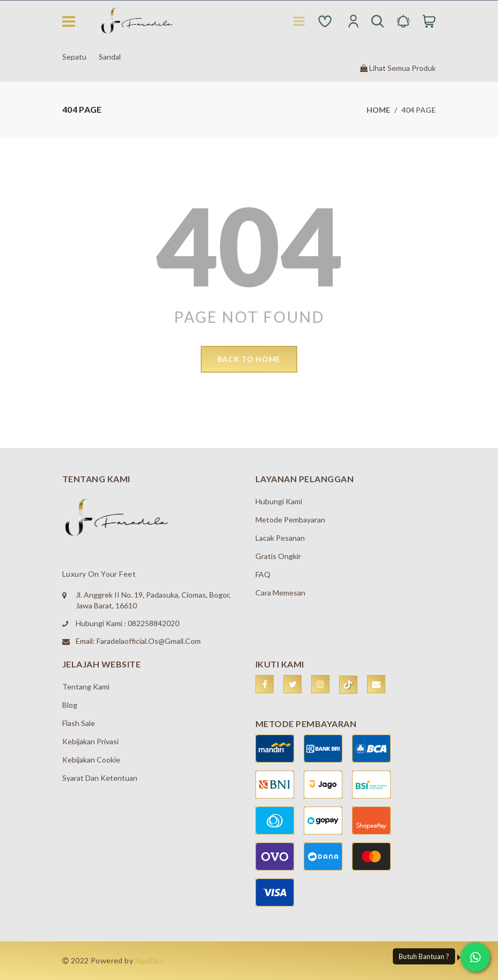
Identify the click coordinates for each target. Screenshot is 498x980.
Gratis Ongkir (278, 556)
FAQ (263, 574)
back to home (249, 359)
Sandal (110, 57)
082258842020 (153, 623)
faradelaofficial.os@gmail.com (149, 641)
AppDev (150, 960)
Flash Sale (79, 723)
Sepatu (74, 57)
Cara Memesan (280, 593)
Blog (70, 705)
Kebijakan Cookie (91, 760)
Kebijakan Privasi (90, 741)
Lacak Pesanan (280, 538)
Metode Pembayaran (290, 520)
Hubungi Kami (279, 501)
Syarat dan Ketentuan (100, 778)
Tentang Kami (86, 687)
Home (378, 110)
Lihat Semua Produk (398, 68)
